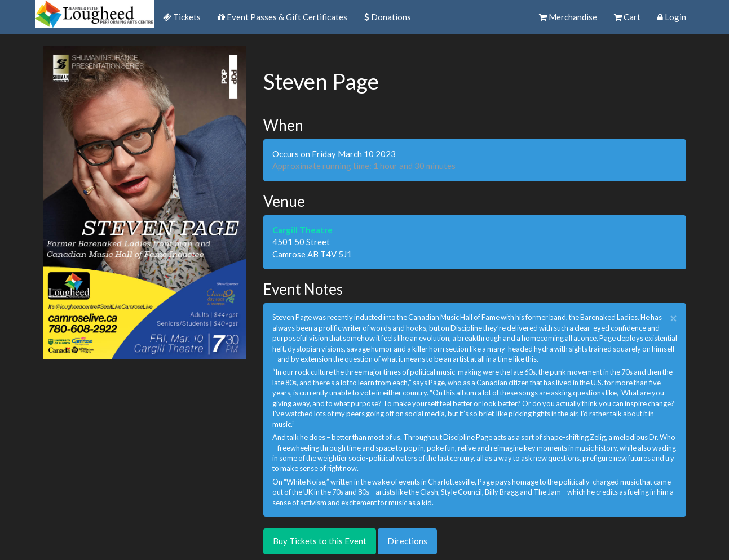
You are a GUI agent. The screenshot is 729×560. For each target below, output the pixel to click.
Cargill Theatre (302, 230)
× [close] (673, 319)
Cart (627, 17)
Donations (388, 17)
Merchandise (568, 17)
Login (672, 17)
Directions (407, 541)
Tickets (182, 17)
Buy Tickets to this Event (320, 541)
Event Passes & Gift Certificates (282, 17)
